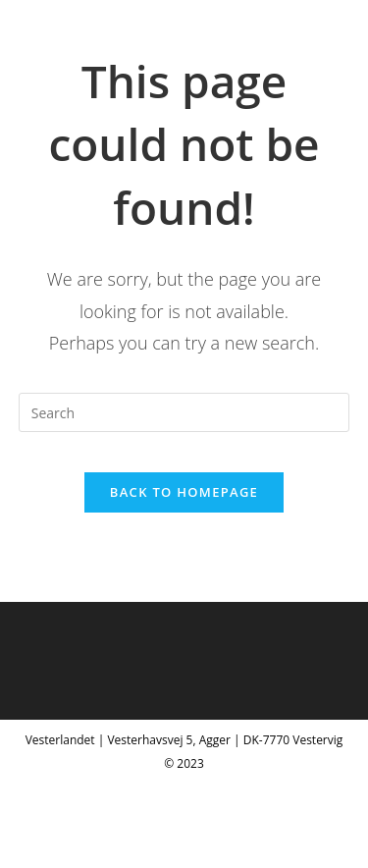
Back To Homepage (184, 492)
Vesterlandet (88, 36)
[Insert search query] (184, 412)
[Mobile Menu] (320, 36)
